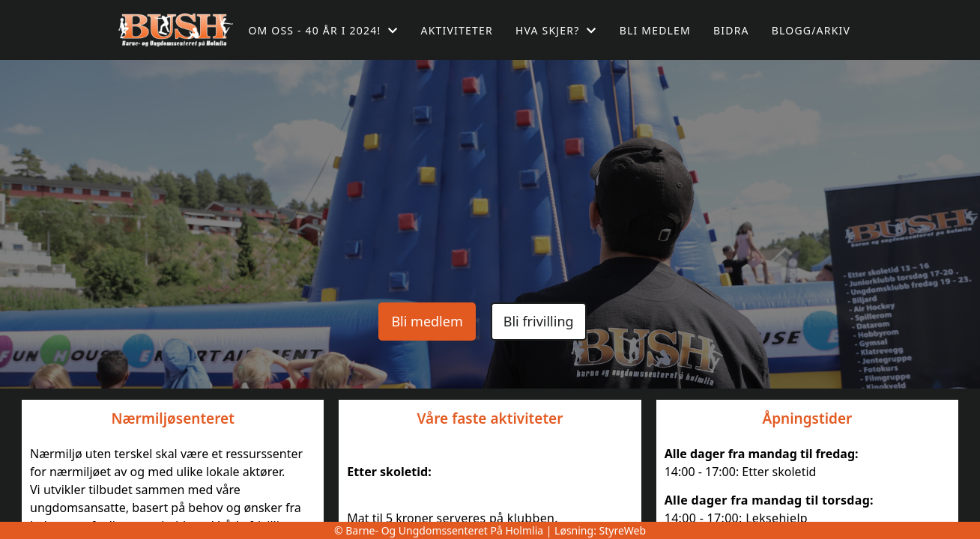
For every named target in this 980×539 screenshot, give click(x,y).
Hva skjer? (556, 30)
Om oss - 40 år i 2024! (323, 30)
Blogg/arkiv (811, 30)
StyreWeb (623, 530)
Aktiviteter (457, 30)
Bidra (731, 30)
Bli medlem (655, 30)
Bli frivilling (539, 321)
